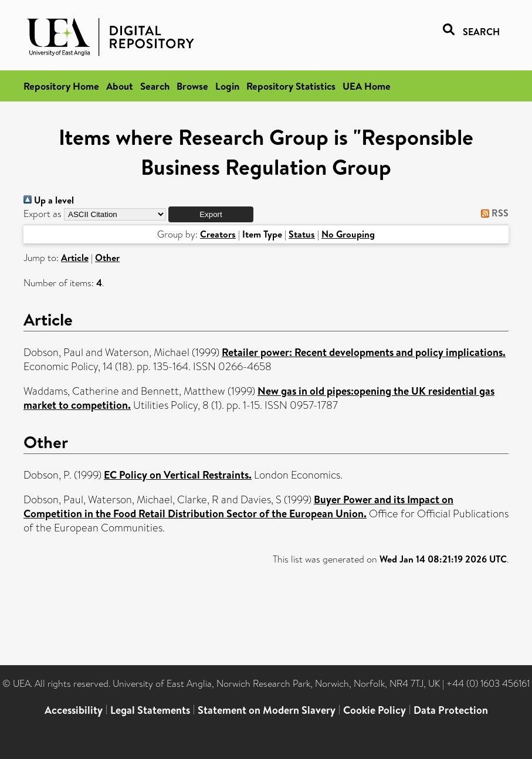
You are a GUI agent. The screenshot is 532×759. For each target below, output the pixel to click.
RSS (492, 213)
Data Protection (451, 710)
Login (227, 86)
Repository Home (61, 86)
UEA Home (367, 86)
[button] (211, 214)
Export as (43, 214)
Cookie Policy (375, 710)
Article (75, 257)
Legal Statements (150, 710)
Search (155, 86)
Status (302, 234)
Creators (218, 234)
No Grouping (348, 234)
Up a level (49, 200)
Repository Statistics (291, 86)
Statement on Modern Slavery (267, 710)
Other (107, 257)
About (120, 86)
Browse (192, 86)
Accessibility (74, 710)
